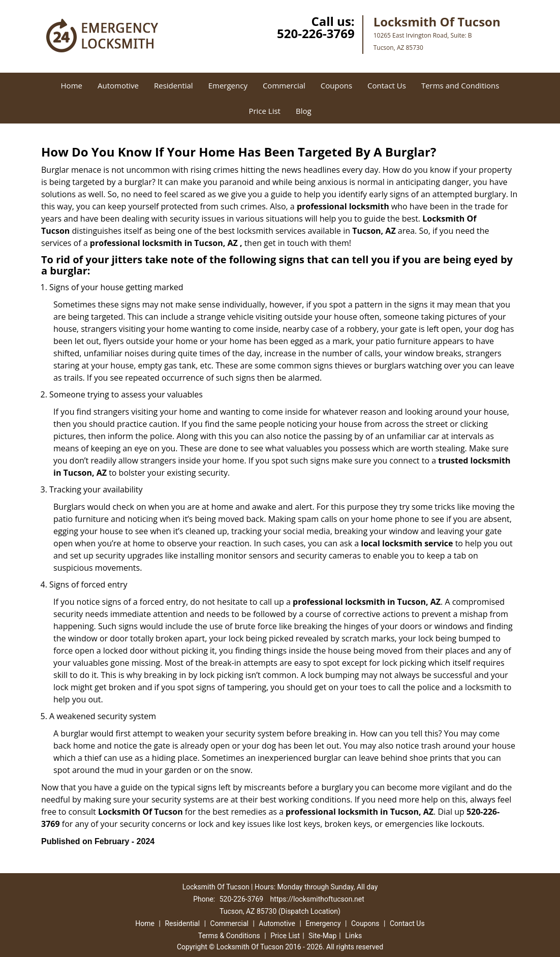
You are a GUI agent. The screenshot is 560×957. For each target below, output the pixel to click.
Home (72, 85)
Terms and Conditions (460, 85)
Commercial (284, 85)
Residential (174, 85)
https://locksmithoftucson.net (317, 899)
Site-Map (322, 936)
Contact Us (387, 85)
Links (353, 936)
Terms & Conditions (229, 936)
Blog (304, 111)
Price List (265, 111)
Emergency (228, 85)
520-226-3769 (316, 33)
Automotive (118, 85)
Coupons (336, 85)
